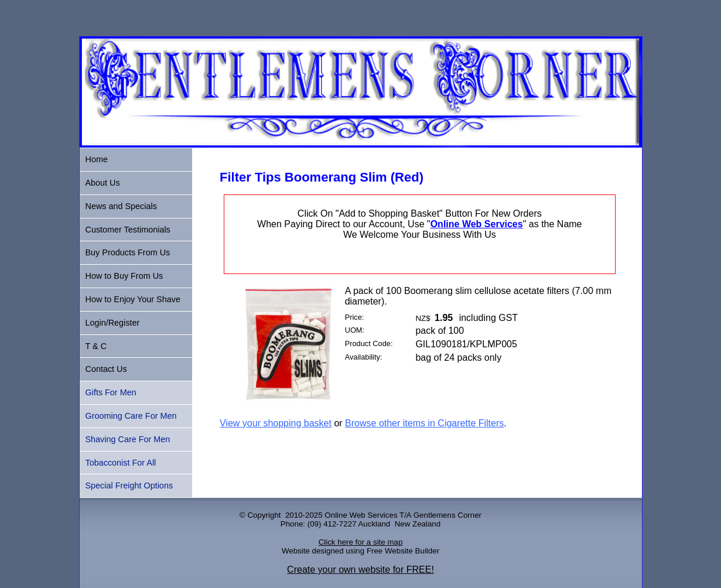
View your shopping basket (276, 423)
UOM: (355, 330)
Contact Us (106, 369)
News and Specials (121, 206)
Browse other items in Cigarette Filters (424, 423)
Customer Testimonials (128, 230)
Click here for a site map (361, 542)
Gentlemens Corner (447, 515)
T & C (96, 346)
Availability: (364, 357)
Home (97, 159)
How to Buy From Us (124, 276)
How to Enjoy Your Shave (133, 299)
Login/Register (113, 323)
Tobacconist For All (121, 463)
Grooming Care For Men (131, 416)
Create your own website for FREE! (360, 570)
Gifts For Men (111, 392)
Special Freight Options (129, 486)
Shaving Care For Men (128, 439)
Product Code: (369, 343)
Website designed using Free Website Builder (360, 551)
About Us (103, 183)
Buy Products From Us (128, 252)
